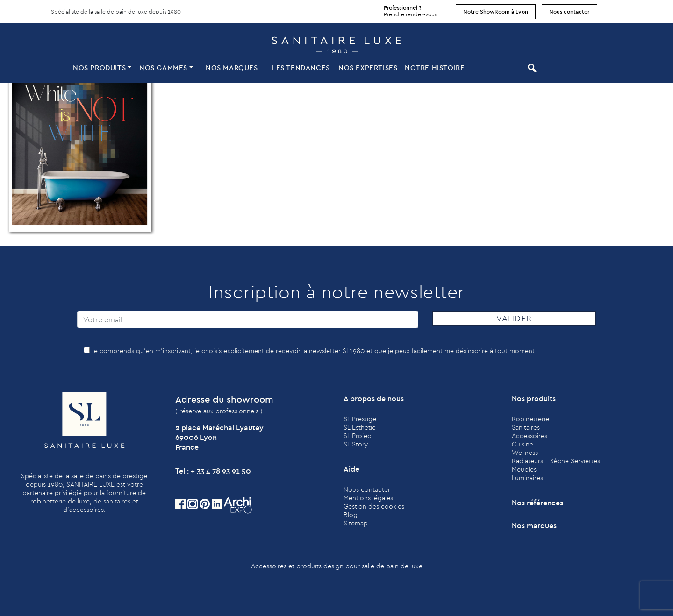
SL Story (356, 444)
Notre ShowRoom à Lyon (496, 11)
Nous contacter (569, 11)
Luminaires (527, 478)
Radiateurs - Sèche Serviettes (556, 461)
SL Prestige (360, 419)
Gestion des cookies (374, 506)
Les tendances (301, 67)
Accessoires (530, 436)
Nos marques (232, 67)
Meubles (524, 469)
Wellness (525, 453)
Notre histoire (435, 67)
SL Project (358, 436)
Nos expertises (368, 67)
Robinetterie (530, 419)
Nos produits (99, 67)
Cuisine (523, 444)
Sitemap (356, 523)
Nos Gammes (163, 67)
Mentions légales (368, 498)
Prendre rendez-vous (410, 9)
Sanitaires (526, 427)
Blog (351, 515)
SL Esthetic (360, 427)
